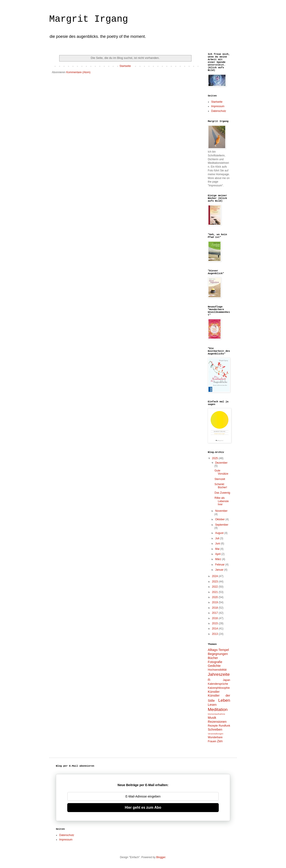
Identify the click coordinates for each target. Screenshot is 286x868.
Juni (218, 544)
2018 (215, 608)
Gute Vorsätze (221, 472)
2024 (215, 576)
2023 (215, 582)
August (220, 533)
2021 (215, 592)
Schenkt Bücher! (221, 486)
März (219, 559)
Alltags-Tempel (218, 650)
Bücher (213, 658)
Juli (218, 538)
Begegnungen (218, 654)
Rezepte (213, 726)
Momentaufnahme (216, 714)
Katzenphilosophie (219, 688)
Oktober (220, 519)
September (222, 525)
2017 (215, 613)
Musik (212, 718)
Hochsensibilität (217, 670)
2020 (215, 597)
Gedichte (214, 666)
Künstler (214, 692)
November (221, 511)
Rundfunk (224, 726)
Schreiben (215, 729)
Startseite (125, 66)
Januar (220, 570)
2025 (215, 458)
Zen (220, 741)
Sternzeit (220, 479)
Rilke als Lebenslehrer (222, 501)
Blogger (161, 857)
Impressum (218, 106)
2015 (215, 623)
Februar (220, 565)
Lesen (212, 705)
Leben (224, 700)
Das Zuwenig (222, 493)
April (218, 554)
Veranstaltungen (216, 734)
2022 (215, 587)
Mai (218, 549)
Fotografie (215, 662)
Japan (226, 680)
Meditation (218, 709)
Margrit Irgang (89, 19)
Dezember (221, 463)
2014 (215, 629)
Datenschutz (219, 111)
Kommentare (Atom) (78, 72)
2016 (215, 618)
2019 (215, 602)
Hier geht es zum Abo (143, 807)
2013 (215, 634)
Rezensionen (217, 722)
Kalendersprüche (218, 684)
